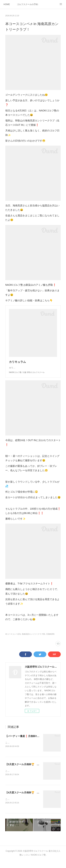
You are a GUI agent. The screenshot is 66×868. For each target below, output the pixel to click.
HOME (7, 4)
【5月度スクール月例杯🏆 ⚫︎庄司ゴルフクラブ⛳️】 (35, 772)
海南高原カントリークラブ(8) (33, 641)
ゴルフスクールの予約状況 (27, 4)
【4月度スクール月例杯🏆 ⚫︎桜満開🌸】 (29, 800)
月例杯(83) (50, 641)
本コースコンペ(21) (13, 641)
